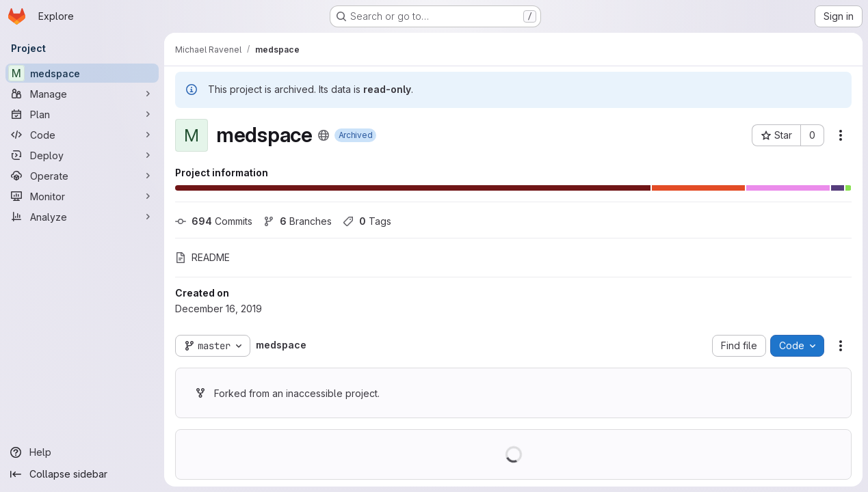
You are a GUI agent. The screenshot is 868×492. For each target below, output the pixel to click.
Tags (367, 221)
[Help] (82, 452)
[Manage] (82, 94)
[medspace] (82, 73)
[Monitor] (82, 196)
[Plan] (82, 114)
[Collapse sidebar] (82, 474)
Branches (298, 221)
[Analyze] (82, 217)
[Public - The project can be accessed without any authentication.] (324, 135)
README (202, 257)
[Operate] (82, 176)
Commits (214, 221)
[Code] (82, 135)
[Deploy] (82, 155)
